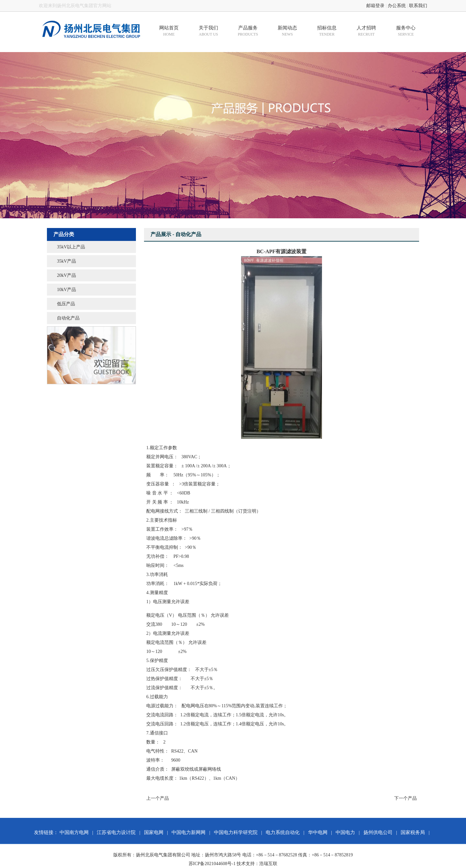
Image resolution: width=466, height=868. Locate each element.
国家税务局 (413, 832)
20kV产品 (67, 275)
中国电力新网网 (189, 832)
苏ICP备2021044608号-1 (212, 864)
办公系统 (397, 6)
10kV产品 (67, 290)
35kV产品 (67, 261)
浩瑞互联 (268, 864)
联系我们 (418, 6)
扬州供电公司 (378, 832)
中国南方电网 (74, 832)
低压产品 (66, 304)
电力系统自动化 (283, 832)
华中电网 (318, 832)
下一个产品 (405, 798)
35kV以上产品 (71, 247)
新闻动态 (287, 31)
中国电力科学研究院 (236, 832)
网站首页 (169, 31)
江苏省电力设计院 (116, 832)
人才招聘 (366, 31)
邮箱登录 (375, 6)
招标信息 (327, 31)
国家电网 (154, 832)
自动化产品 (68, 318)
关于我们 (208, 31)
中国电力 (345, 832)
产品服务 (248, 31)
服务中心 (406, 31)
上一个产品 (158, 798)
